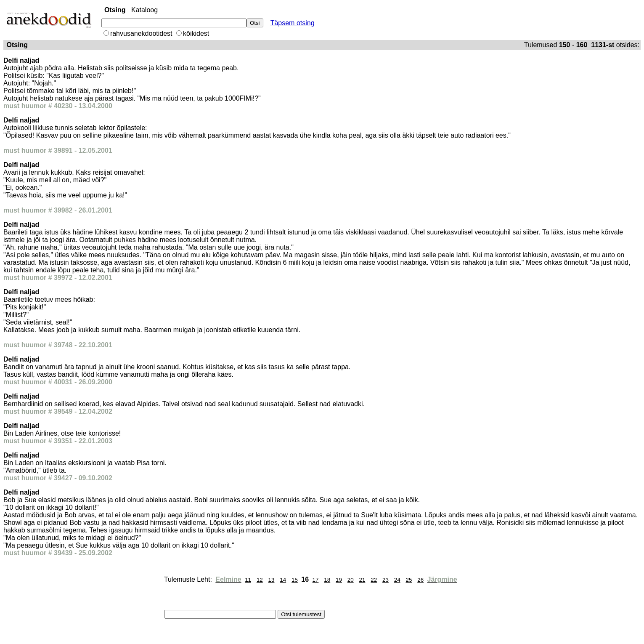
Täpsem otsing (293, 23)
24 (397, 580)
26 (420, 580)
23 (386, 580)
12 (260, 580)
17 (316, 580)
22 (374, 580)
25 (409, 580)
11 (248, 580)
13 (272, 580)
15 (295, 580)
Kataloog (144, 10)
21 (362, 580)
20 (351, 580)
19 (339, 580)
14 (283, 580)
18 (327, 580)
